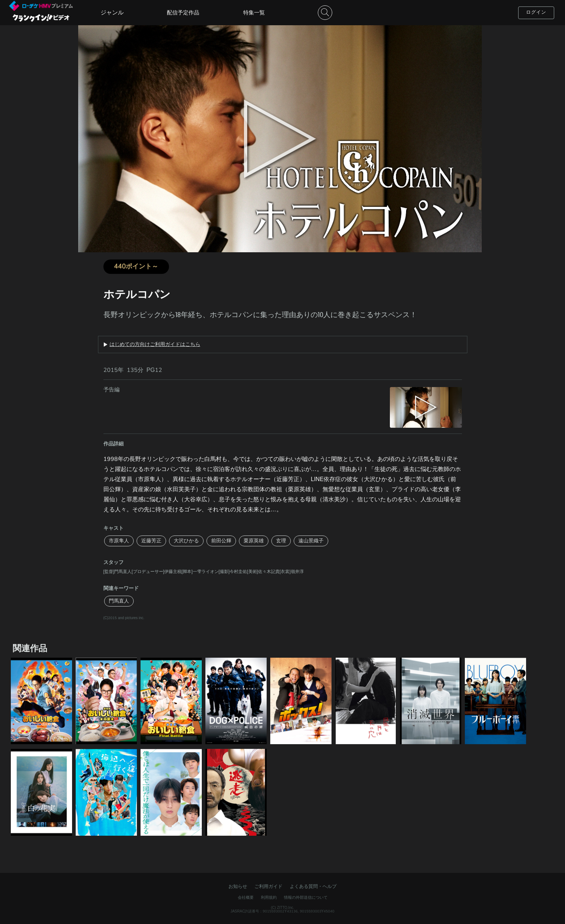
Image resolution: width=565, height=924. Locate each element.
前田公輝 (221, 541)
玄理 (281, 541)
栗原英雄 (254, 541)
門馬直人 (119, 601)
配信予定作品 (183, 13)
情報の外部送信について (306, 898)
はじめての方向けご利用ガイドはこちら (155, 345)
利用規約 (269, 898)
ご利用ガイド (268, 887)
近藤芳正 (151, 541)
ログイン (536, 12)
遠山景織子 (311, 541)
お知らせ (238, 887)
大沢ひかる (186, 541)
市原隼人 (119, 541)
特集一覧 (254, 13)
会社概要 (246, 898)
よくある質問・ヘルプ (313, 887)
